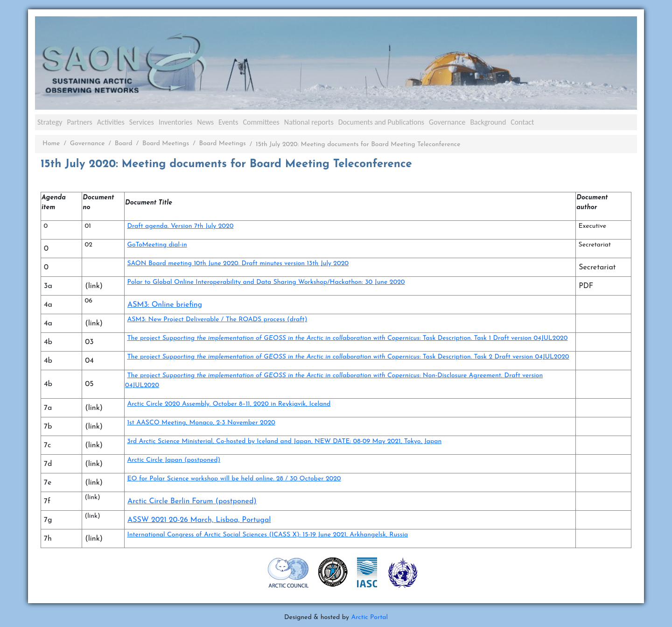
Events (228, 122)
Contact (522, 122)
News (205, 122)
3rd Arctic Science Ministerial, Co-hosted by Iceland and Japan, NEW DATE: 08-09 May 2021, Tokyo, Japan (284, 441)
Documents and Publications (381, 122)
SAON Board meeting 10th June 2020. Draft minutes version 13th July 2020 (238, 264)
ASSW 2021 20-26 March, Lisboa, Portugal (199, 520)
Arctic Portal (369, 617)
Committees (261, 122)
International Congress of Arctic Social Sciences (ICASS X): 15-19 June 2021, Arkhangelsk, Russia (267, 535)
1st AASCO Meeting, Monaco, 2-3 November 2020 (201, 423)
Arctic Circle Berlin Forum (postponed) (192, 501)
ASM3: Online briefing (165, 305)
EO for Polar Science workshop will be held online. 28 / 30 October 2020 (234, 479)
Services (142, 122)
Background (488, 122)
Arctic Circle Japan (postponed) (174, 460)
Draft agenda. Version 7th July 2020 (180, 226)
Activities (111, 122)
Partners (79, 122)
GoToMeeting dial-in (157, 245)
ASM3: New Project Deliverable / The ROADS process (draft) (217, 320)
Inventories (176, 122)
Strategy (50, 122)
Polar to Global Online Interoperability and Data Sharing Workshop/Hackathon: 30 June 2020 (266, 282)
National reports (309, 122)
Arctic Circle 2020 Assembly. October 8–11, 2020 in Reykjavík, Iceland (229, 404)
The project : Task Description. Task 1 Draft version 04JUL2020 (347, 338)
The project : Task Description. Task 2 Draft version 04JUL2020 (348, 357)
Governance (447, 122)
